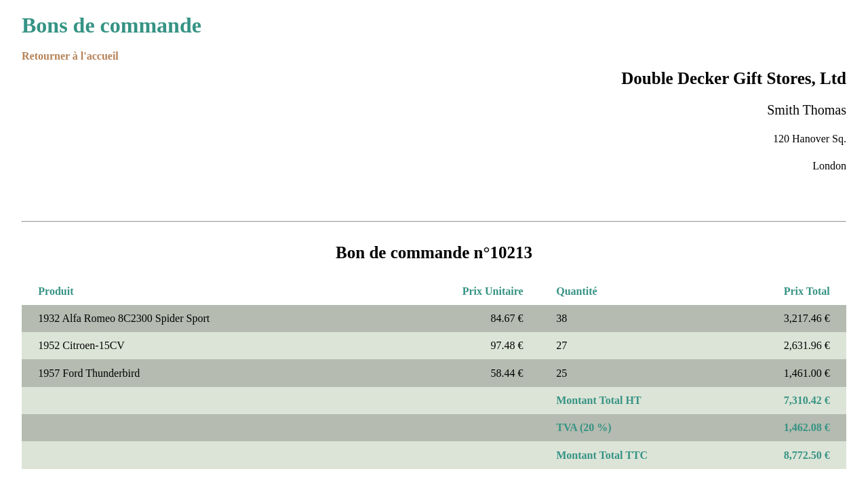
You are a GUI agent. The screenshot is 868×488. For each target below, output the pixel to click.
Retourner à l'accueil (70, 56)
